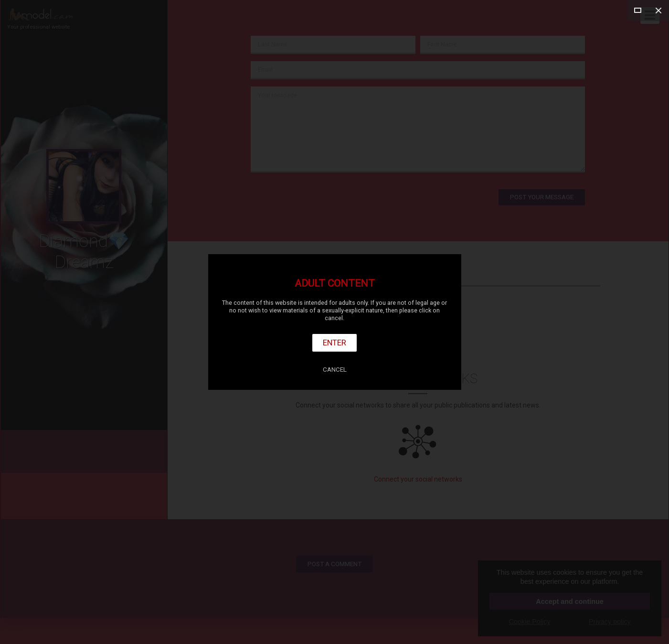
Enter (334, 343)
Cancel (335, 370)
